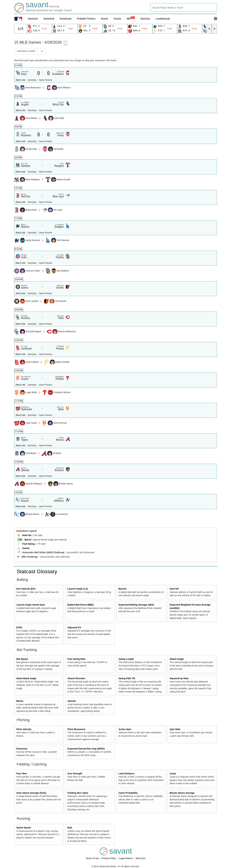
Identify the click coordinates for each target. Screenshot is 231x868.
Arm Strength (75, 774)
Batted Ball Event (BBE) (81, 605)
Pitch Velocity (24, 729)
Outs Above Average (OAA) (31, 793)
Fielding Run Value (78, 793)
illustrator (33, 19)
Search (104, 19)
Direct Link (21, 80)
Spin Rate (175, 729)
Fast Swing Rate (76, 659)
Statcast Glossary (37, 571)
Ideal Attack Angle (26, 678)
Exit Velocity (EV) (26, 589)
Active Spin (125, 729)
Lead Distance (126, 774)
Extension (22, 749)
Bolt (70, 828)
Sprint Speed (23, 828)
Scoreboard (65, 19)
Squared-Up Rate (179, 678)
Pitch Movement (76, 729)
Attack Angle (177, 659)
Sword (26, 548)
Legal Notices (126, 858)
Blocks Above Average (182, 793)
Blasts (20, 701)
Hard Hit (27, 535)
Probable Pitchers (86, 19)
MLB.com (141, 858)
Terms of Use (92, 858)
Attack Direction (76, 678)
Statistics (145, 19)
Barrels (123, 589)
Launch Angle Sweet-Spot (31, 605)
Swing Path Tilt (127, 678)
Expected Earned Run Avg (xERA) (86, 749)
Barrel (28, 540)
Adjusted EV (74, 627)
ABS (131, 19)
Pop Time (22, 774)
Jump (173, 774)
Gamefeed (49, 19)
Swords (72, 701)
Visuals (117, 19)
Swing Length (126, 659)
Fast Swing (28, 544)
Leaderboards (163, 19)
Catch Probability (128, 793)
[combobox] (184, 7)
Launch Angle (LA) (78, 589)
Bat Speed (22, 659)
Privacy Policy (109, 858)
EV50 (19, 627)
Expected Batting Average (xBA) (136, 605)
